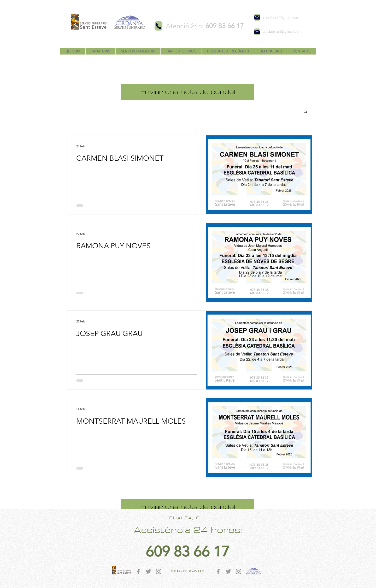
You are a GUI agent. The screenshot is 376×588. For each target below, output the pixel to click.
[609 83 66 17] (187, 552)
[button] (305, 112)
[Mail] (257, 17)
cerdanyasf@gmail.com (282, 31)
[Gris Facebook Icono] (138, 571)
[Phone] (158, 26)
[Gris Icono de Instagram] (159, 571)
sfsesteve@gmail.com (281, 17)
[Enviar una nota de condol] (188, 92)
